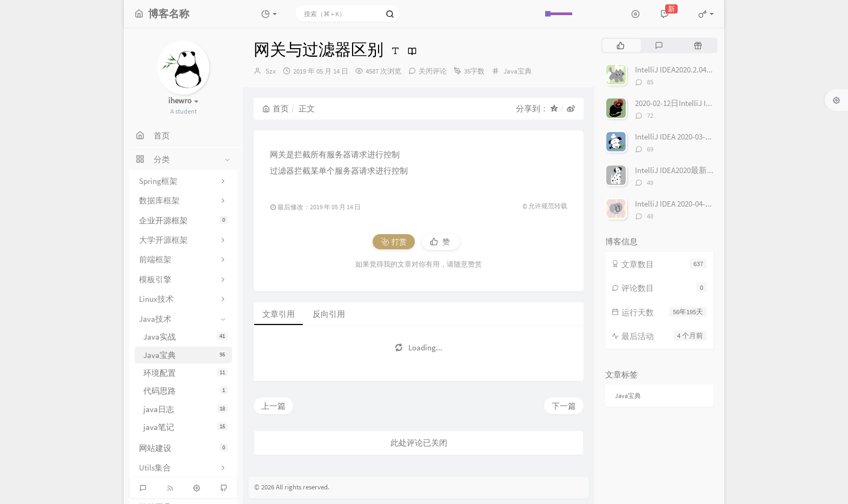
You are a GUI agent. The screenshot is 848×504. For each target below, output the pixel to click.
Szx (271, 71)
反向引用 (329, 314)
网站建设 (183, 448)
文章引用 (279, 314)
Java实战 (186, 337)
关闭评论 (433, 71)
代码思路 (186, 391)
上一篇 (273, 406)
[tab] (621, 45)
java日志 (186, 409)
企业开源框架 (183, 220)
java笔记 (186, 427)
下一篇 (564, 406)
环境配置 (186, 373)
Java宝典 (186, 355)
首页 (276, 108)
